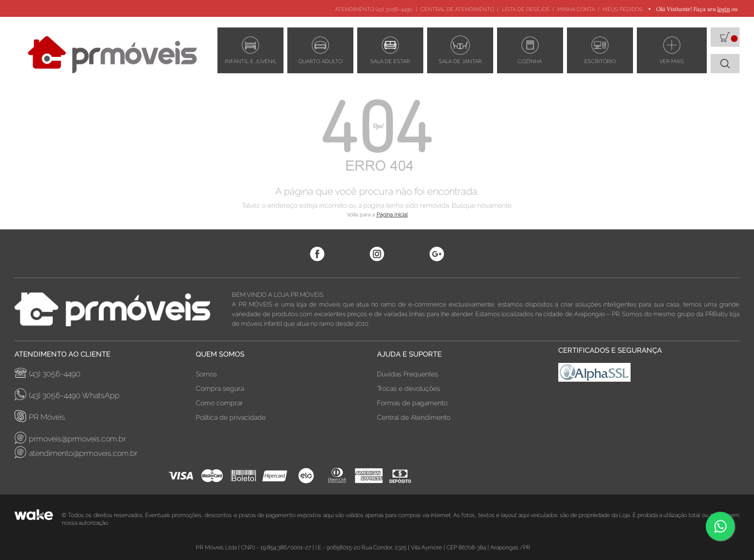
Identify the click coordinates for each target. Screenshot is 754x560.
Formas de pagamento (412, 403)
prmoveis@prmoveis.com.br (70, 438)
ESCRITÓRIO (600, 49)
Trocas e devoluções (409, 388)
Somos (206, 374)
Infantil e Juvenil (251, 49)
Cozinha (530, 49)
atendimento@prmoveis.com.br (76, 452)
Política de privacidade (231, 417)
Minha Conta (576, 9)
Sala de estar (390, 49)
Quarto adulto (320, 49)
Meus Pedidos (623, 9)
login (724, 9)
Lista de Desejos (526, 9)
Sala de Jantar (460, 49)
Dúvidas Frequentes (408, 374)
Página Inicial (392, 215)
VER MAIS (672, 49)
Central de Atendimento (457, 9)
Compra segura (220, 388)
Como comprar (219, 403)
